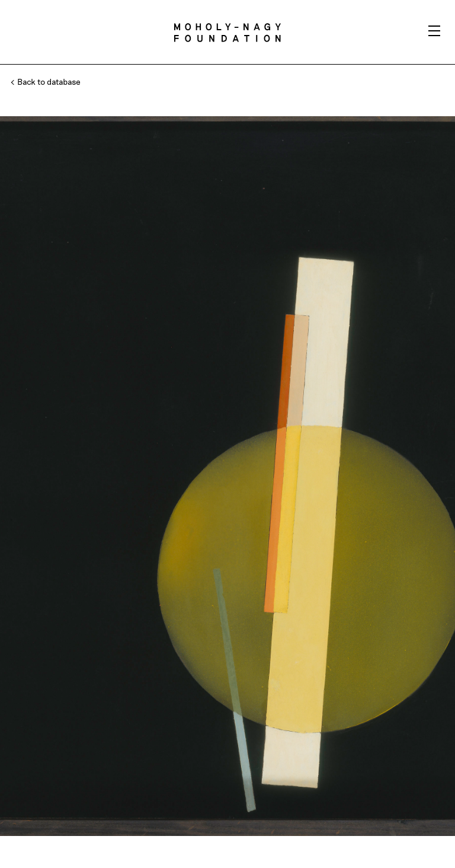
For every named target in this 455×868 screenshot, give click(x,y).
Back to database (46, 82)
